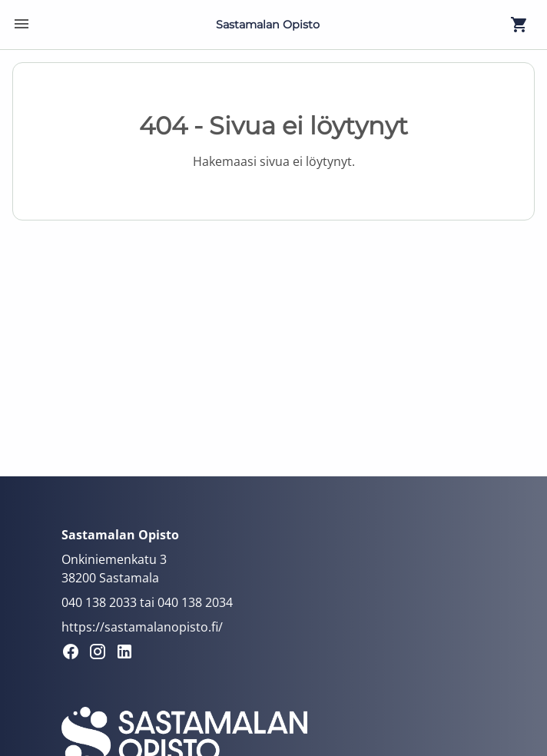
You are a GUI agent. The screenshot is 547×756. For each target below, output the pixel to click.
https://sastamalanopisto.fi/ (142, 627)
